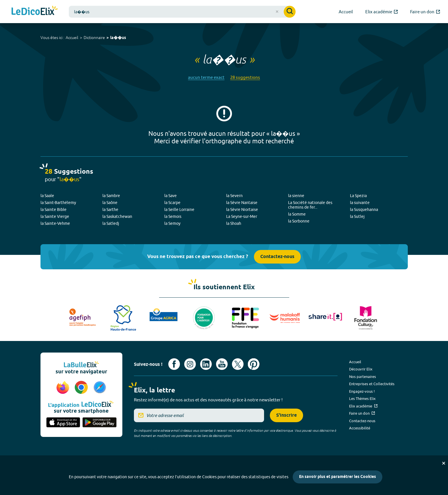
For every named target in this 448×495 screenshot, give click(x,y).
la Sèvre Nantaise (242, 203)
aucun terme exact (206, 77)
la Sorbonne (299, 221)
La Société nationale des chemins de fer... (310, 205)
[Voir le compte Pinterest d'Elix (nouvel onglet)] (254, 364)
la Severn (234, 196)
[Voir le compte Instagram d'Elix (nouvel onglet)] (190, 364)
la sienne (296, 196)
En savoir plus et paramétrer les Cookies (338, 477)
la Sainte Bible (54, 210)
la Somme (297, 214)
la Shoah (234, 223)
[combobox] (182, 12)
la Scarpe (172, 203)
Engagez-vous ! (362, 391)
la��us (118, 38)
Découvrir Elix (361, 369)
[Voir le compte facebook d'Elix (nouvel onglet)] (174, 364)
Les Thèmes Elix (362, 398)
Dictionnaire (94, 38)
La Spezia (358, 196)
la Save (170, 196)
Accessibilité (360, 428)
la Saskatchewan (117, 216)
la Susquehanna (364, 210)
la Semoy (172, 223)
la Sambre (111, 196)
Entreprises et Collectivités (372, 384)
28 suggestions (245, 77)
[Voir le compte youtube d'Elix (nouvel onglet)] (222, 364)
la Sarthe (110, 210)
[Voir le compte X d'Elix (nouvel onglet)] (238, 364)
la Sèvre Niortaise (242, 210)
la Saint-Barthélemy (58, 203)
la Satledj (111, 223)
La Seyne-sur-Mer (242, 216)
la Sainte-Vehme (55, 223)
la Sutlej (357, 216)
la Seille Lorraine (179, 210)
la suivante (360, 203)
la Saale (47, 196)
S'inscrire (286, 415)
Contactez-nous (277, 257)
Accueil (72, 38)
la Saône (110, 203)
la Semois (173, 216)
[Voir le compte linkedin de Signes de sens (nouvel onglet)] (206, 364)
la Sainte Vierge (55, 216)
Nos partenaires (363, 377)
